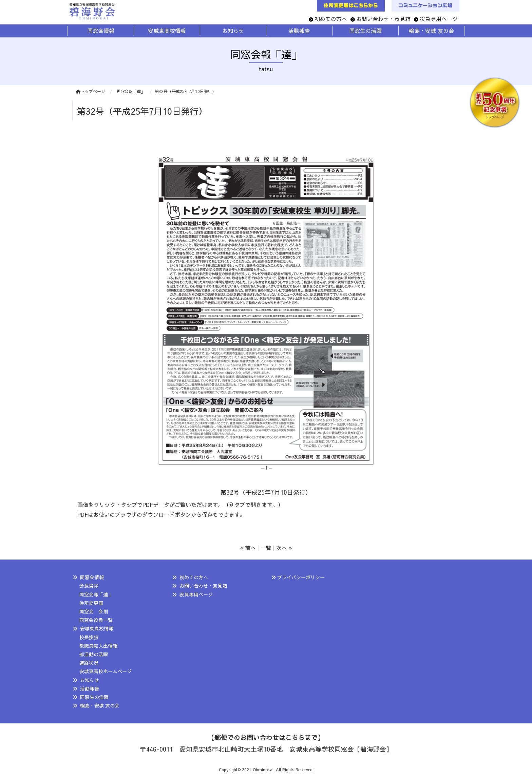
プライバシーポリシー (301, 577)
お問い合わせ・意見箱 (383, 19)
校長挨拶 (89, 637)
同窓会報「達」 (96, 594)
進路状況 (89, 663)
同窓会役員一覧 (96, 620)
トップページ (91, 91)
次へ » (284, 548)
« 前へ (248, 548)
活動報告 (90, 688)
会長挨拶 (89, 586)
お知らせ (90, 680)
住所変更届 (91, 603)
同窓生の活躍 (94, 697)
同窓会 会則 (94, 611)
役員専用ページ (439, 19)
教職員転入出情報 (98, 646)
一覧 (266, 548)
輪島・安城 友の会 (100, 705)
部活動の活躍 (94, 654)
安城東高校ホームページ (106, 671)
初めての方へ (331, 19)
